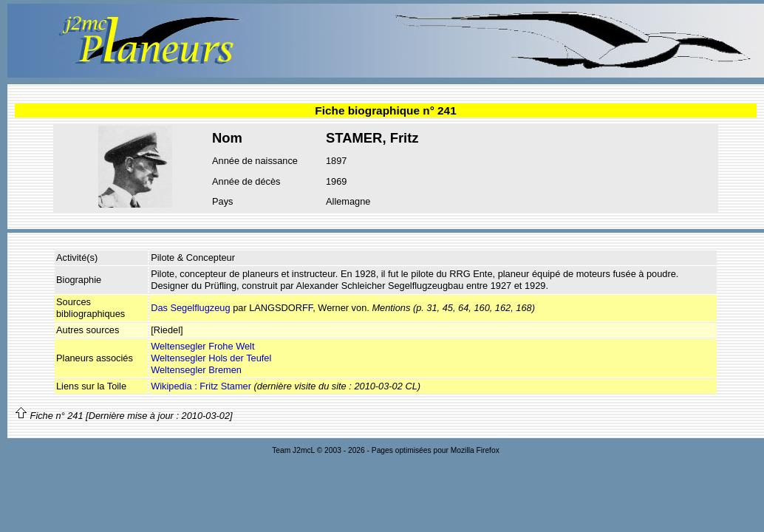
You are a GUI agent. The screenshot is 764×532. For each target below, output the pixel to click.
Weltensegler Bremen (196, 370)
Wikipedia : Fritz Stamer (201, 386)
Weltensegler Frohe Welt (202, 346)
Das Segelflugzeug (190, 308)
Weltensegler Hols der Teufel (211, 358)
